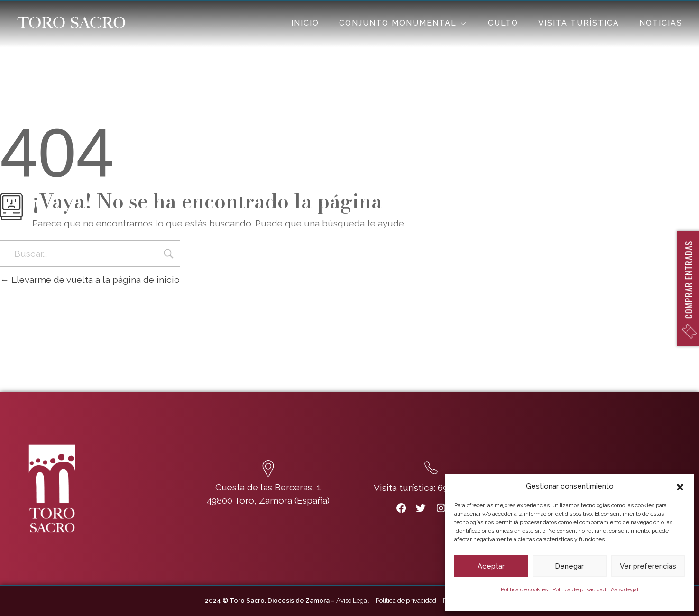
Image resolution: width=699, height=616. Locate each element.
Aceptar (491, 566)
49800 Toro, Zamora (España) (268, 500)
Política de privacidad (579, 589)
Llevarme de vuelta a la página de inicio (90, 280)
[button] (680, 486)
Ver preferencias (648, 566)
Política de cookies (524, 589)
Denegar (569, 566)
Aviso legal (625, 589)
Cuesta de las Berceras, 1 (268, 487)
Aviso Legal (353, 600)
